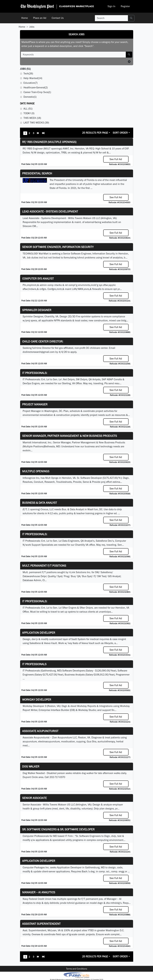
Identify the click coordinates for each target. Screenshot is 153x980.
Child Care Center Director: (43, 341)
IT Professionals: (35, 373)
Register (125, 6)
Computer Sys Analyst (38, 278)
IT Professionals (34, 664)
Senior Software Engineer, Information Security (58, 247)
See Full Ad (116, 159)
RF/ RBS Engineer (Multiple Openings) (49, 142)
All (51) (28, 109)
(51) (25, 69)
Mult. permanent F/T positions (44, 566)
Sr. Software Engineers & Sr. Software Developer (58, 829)
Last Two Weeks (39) (36, 123)
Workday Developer (37, 700)
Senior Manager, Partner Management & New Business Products (70, 436)
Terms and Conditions (77, 969)
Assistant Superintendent (41, 924)
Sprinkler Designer (37, 310)
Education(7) (30, 83)
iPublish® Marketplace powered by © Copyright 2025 (76, 975)
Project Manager (35, 404)
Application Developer (39, 633)
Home (25, 18)
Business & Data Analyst (40, 503)
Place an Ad (40, 18)
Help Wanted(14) (33, 78)
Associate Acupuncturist (40, 731)
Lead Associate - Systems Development (50, 211)
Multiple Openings (36, 471)
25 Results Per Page (95, 133)
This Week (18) (32, 118)
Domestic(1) (30, 97)
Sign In (111, 6)
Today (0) (29, 113)
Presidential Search (37, 173)
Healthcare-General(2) (36, 87)
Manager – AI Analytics (39, 892)
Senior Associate (34, 798)
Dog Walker (31, 766)
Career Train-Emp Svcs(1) (37, 92)
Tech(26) (28, 73)
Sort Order (120, 133)
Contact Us (58, 18)
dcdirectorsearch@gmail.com (39, 352)
